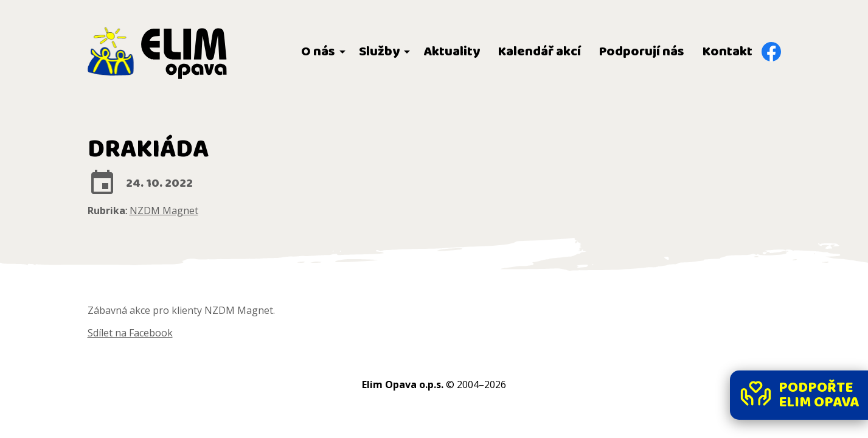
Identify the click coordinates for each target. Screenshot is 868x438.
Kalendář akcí (540, 52)
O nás (318, 52)
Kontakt (727, 52)
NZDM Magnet (164, 210)
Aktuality (452, 52)
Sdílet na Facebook (130, 333)
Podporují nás (642, 52)
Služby (379, 52)
